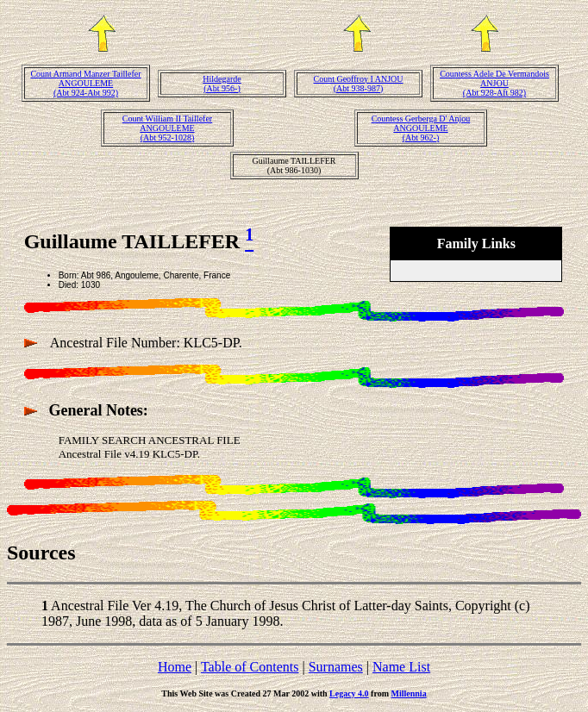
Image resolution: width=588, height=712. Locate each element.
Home (175, 667)
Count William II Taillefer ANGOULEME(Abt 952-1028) (167, 128)
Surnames (336, 667)
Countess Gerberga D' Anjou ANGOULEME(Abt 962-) (421, 128)
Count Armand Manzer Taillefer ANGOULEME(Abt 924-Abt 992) (85, 83)
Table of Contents (250, 667)
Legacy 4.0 (349, 693)
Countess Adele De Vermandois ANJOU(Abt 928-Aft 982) (494, 83)
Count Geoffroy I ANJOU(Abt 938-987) (359, 84)
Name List (401, 667)
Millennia (409, 693)
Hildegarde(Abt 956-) (222, 84)
